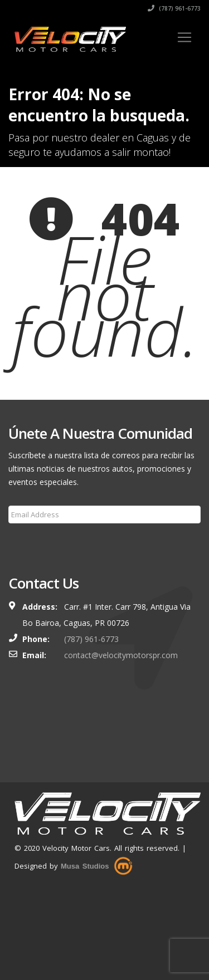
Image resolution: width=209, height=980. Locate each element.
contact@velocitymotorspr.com (121, 655)
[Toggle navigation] (184, 37)
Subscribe (33, 541)
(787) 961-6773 (174, 8)
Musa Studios (85, 866)
